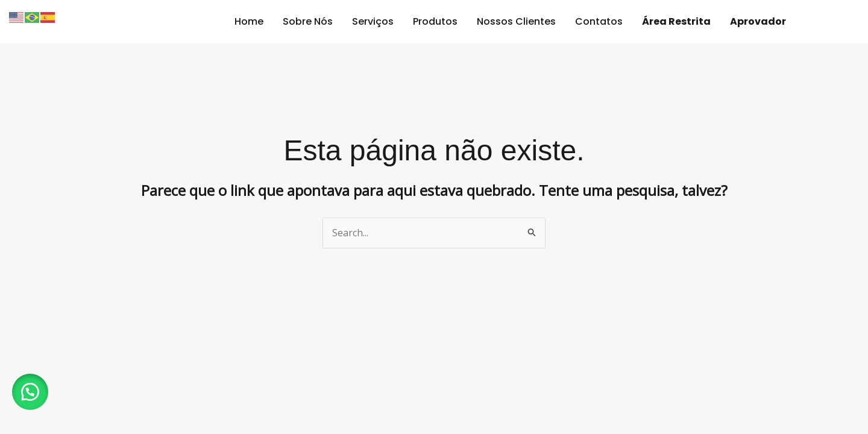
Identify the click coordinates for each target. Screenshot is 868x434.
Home (249, 21)
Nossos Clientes (516, 21)
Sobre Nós (308, 21)
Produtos (435, 21)
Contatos (599, 21)
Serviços (373, 21)
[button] (30, 392)
